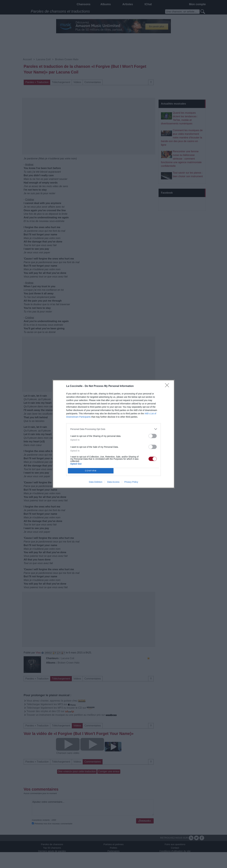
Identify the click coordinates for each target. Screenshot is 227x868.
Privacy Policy (131, 482)
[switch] (153, 436)
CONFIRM (91, 471)
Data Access (113, 482)
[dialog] (113, 434)
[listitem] (113, 429)
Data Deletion (96, 482)
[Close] (168, 386)
